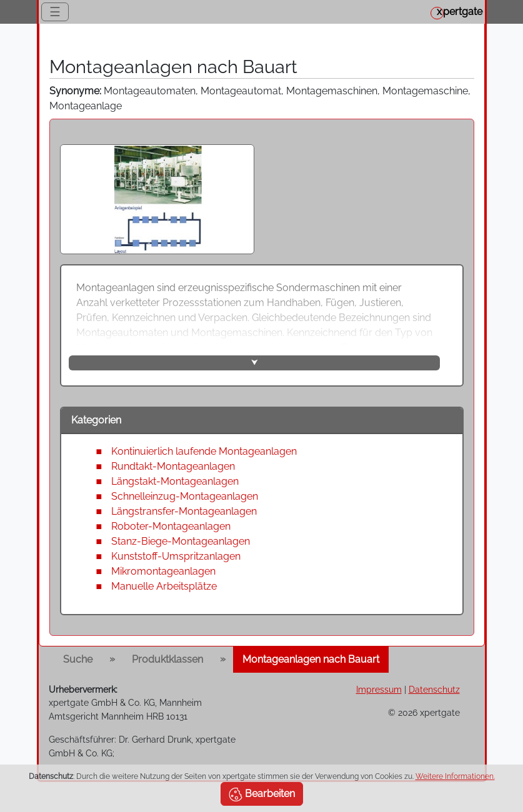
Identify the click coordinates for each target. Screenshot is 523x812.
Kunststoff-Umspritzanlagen (176, 556)
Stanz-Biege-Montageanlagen (181, 541)
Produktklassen (167, 659)
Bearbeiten (262, 795)
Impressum (379, 689)
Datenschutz (434, 689)
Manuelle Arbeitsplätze (164, 586)
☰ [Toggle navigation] (55, 12)
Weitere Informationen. (455, 776)
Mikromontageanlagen (163, 571)
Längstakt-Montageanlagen (175, 481)
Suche (78, 659)
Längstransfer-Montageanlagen (184, 511)
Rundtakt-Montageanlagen (173, 466)
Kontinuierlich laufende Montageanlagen (204, 451)
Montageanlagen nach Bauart (311, 659)
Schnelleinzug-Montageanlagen (185, 496)
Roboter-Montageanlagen (171, 526)
